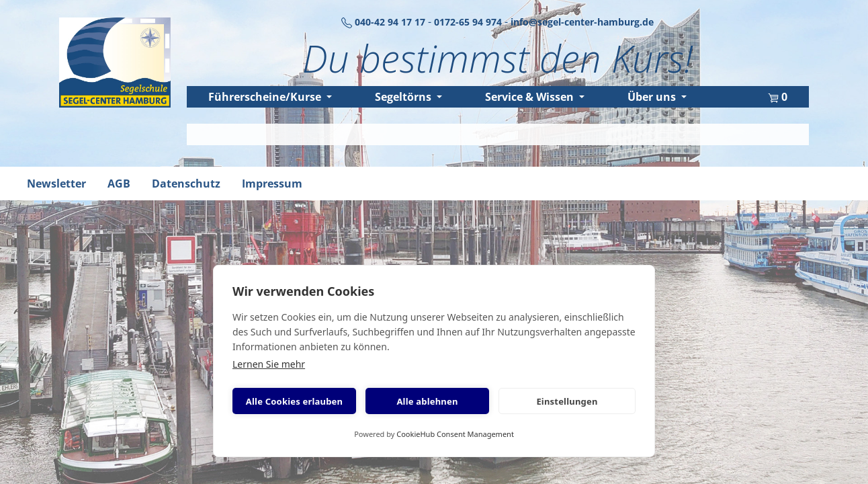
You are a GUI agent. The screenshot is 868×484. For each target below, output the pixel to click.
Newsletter (56, 184)
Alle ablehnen (427, 401)
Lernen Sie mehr (269, 364)
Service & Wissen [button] (531, 97)
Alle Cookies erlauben (294, 401)
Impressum (272, 184)
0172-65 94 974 (469, 22)
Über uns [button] (653, 97)
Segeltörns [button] (404, 97)
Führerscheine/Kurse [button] (266, 97)
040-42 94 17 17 (385, 22)
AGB (119, 184)
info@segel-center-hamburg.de (582, 22)
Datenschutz (186, 184)
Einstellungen (567, 401)
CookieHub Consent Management (455, 434)
